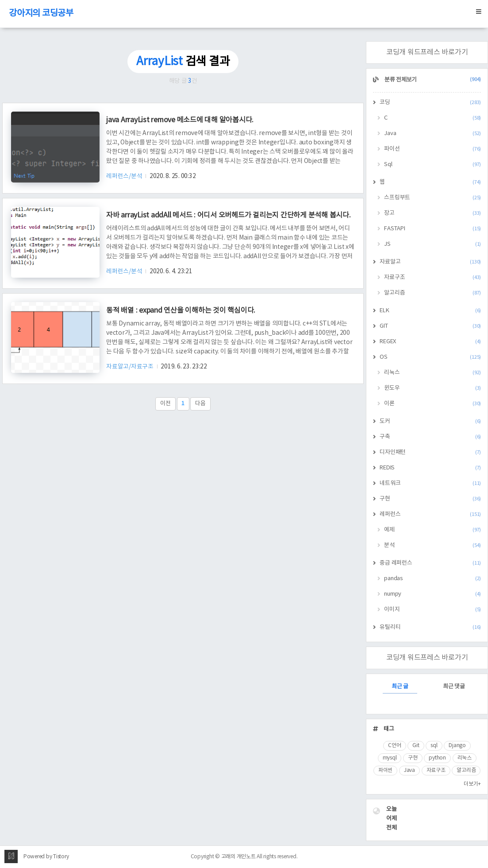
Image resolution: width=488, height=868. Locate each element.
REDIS (430, 468)
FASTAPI (432, 229)
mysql (390, 758)
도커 (430, 421)
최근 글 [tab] (400, 687)
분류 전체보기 (432, 80)
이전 (165, 404)
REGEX (430, 342)
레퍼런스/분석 (125, 176)
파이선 (432, 149)
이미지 (432, 610)
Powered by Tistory (46, 857)
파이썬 (385, 770)
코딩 (430, 103)
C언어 (394, 746)
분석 (432, 545)
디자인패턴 (430, 452)
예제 (432, 530)
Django (457, 746)
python (437, 758)
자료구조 (432, 277)
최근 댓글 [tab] (454, 687)
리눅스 (432, 373)
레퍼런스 (430, 514)
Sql (432, 165)
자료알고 (430, 262)
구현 (430, 499)
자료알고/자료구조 (131, 367)
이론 (432, 404)
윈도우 (432, 388)
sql (434, 746)
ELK (430, 311)
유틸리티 (430, 627)
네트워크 (430, 483)
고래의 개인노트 (238, 857)
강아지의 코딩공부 (41, 14)
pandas (432, 579)
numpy (432, 594)
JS (432, 244)
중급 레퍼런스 (430, 563)
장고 (432, 213)
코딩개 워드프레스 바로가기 (427, 52)
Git (416, 746)
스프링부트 (432, 198)
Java (432, 134)
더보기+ (472, 784)
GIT (430, 326)
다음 (200, 404)
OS (430, 357)
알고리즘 (432, 293)
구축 (430, 437)
